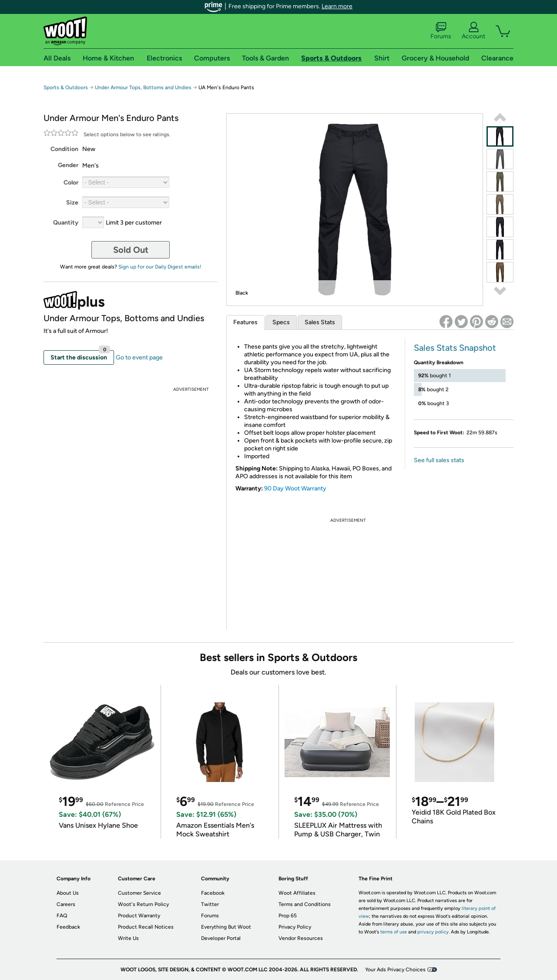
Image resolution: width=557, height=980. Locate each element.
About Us (68, 893)
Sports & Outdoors (66, 87)
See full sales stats (439, 460)
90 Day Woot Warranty (295, 488)
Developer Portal (221, 938)
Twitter (210, 904)
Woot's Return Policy (143, 904)
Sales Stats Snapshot (455, 348)
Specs (281, 322)
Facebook (213, 893)
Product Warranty (139, 916)
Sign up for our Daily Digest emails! (160, 267)
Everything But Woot (226, 927)
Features (245, 322)
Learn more (337, 6)
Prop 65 (288, 916)
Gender (68, 165)
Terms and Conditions (305, 904)
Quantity (66, 223)
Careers (66, 904)
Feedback (68, 927)
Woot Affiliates (297, 893)
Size (72, 203)
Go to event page (139, 357)
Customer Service (139, 893)
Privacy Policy (295, 927)
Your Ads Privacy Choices (395, 970)
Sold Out (131, 250)
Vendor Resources (301, 938)
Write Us (128, 938)
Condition (64, 149)
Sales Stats (320, 322)
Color (71, 183)
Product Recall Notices (146, 927)
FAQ (62, 916)
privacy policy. (433, 932)
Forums (441, 31)
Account (473, 31)
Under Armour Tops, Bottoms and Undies (143, 87)
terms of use (394, 932)
